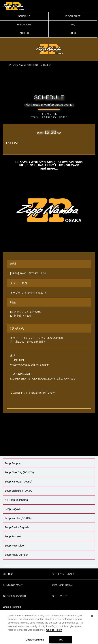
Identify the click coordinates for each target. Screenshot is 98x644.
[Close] (92, 618)
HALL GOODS (24, 25)
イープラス (17, 293)
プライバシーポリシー (65, 574)
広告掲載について (13, 585)
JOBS (73, 33)
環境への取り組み (62, 585)
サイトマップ (60, 596)
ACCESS (24, 33)
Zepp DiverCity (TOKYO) (19, 472)
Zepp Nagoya (13, 509)
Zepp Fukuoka (13, 536)
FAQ (73, 25)
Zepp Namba (20, 65)
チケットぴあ (35, 293)
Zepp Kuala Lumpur (16, 555)
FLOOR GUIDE (73, 16)
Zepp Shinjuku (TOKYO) (19, 491)
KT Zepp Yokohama (16, 500)
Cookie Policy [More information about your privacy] (54, 632)
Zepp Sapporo (13, 463)
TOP (9, 65)
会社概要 (8, 574)
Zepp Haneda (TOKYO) (19, 482)
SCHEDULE (24, 16)
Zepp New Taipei (15, 546)
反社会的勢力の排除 (14, 596)
